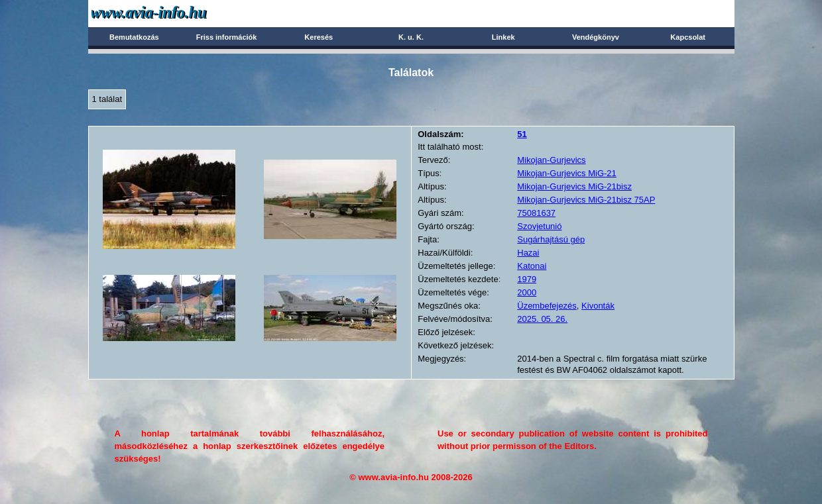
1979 (527, 279)
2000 (527, 292)
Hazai (528, 253)
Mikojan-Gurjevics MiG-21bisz (574, 186)
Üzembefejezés (547, 306)
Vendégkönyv (596, 37)
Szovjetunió (539, 226)
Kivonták (598, 306)
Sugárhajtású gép (551, 239)
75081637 (536, 213)
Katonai (532, 266)
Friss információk (227, 37)
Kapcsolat (688, 37)
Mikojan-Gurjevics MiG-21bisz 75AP (586, 200)
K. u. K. (411, 37)
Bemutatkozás (134, 37)
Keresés (319, 37)
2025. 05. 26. (542, 319)
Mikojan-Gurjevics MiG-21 (567, 173)
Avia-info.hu (172, 13)
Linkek (503, 37)
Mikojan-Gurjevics (551, 160)
